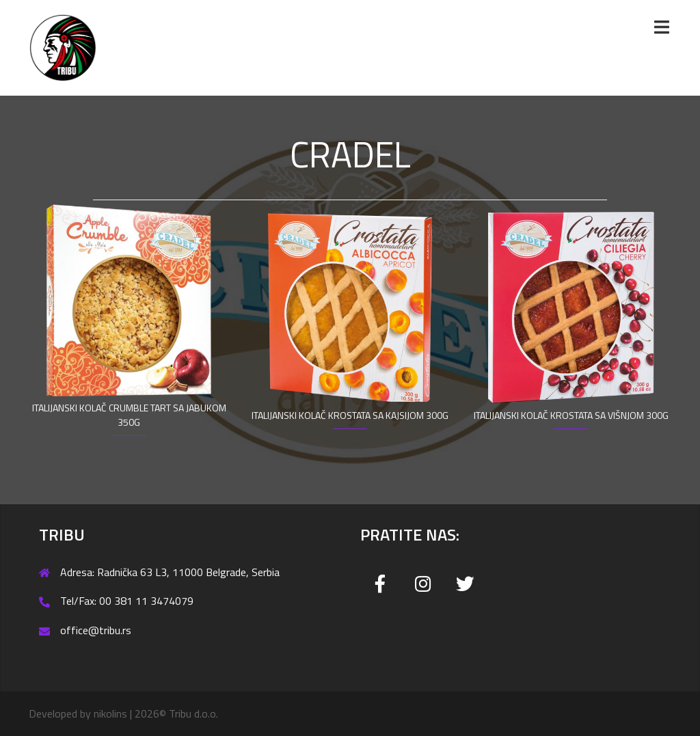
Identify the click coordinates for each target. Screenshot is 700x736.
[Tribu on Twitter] (465, 584)
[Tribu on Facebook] (380, 584)
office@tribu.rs (96, 630)
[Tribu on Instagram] (423, 584)
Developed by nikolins (78, 713)
